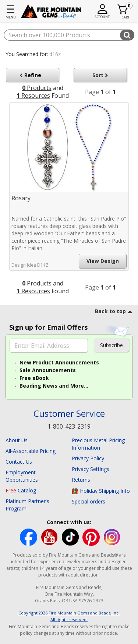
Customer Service (69, 414)
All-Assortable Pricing (31, 451)
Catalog (21, 490)
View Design (103, 261)
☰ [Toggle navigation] (10, 9)
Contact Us (19, 462)
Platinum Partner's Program (27, 505)
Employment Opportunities (22, 476)
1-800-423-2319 (69, 426)
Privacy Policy (88, 458)
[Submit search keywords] (127, 35)
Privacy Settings (91, 469)
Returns (81, 480)
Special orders (89, 501)
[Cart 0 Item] (123, 9)
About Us (17, 440)
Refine (32, 75)
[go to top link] (114, 312)
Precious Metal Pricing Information (98, 444)
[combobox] (69, 35)
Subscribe (112, 345)
